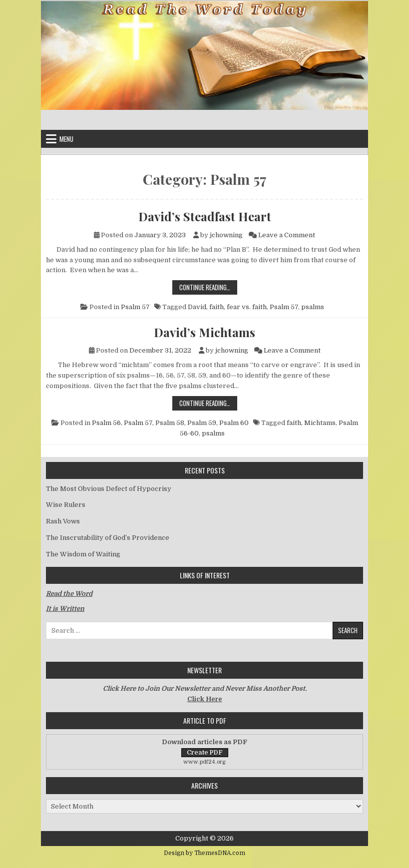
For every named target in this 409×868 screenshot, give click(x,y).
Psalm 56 (106, 423)
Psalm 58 (170, 423)
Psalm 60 (234, 423)
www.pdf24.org (204, 762)
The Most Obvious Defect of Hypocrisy (109, 489)
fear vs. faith (247, 307)
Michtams (320, 423)
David (197, 307)
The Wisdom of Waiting (83, 554)
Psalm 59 (202, 423)
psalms (313, 307)
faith (216, 307)
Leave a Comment (287, 235)
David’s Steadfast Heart (205, 216)
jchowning (226, 235)
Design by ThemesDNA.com (204, 853)
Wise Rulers (66, 505)
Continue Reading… (208, 287)
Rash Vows (63, 521)
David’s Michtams (204, 332)
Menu (66, 139)
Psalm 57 (135, 307)
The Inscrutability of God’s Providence (108, 538)
